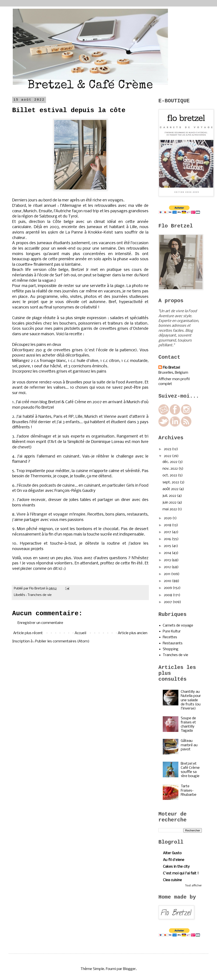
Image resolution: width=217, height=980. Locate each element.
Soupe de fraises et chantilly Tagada (188, 725)
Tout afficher (193, 886)
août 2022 (171, 489)
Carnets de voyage (178, 626)
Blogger (129, 969)
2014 (168, 553)
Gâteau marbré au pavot (189, 745)
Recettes (170, 637)
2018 (168, 525)
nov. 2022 (171, 469)
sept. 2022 (171, 482)
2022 (168, 456)
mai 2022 (170, 509)
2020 (168, 518)
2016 (168, 539)
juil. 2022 (170, 496)
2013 (168, 560)
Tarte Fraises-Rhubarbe (189, 790)
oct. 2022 (170, 475)
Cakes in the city (176, 867)
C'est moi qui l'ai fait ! (181, 873)
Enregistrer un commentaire (40, 623)
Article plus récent (28, 633)
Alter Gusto (172, 853)
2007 (168, 602)
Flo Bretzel (171, 368)
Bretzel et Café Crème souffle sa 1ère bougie (190, 770)
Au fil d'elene (174, 860)
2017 (168, 532)
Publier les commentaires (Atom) (62, 641)
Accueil (80, 633)
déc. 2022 (170, 462)
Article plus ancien (133, 633)
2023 (168, 449)
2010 (168, 581)
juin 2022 (170, 503)
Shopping (171, 649)
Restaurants (173, 643)
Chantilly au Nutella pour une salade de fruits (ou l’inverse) (191, 700)
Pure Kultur (172, 631)
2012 (168, 567)
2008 (168, 595)
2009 (168, 588)
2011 (168, 574)
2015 (168, 546)
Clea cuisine (172, 880)
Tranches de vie (40, 595)
